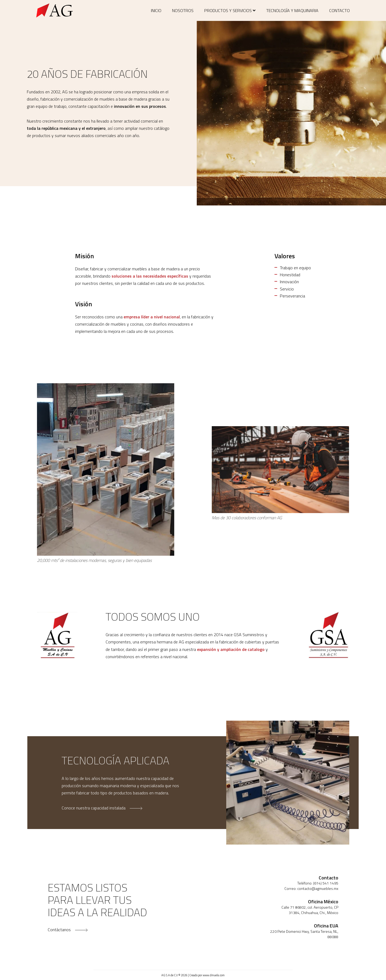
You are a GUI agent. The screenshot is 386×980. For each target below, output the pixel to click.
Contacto (339, 10)
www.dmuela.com (214, 975)
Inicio (156, 10)
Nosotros (183, 10)
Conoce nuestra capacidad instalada (102, 808)
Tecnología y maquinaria (292, 10)
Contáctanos (68, 930)
